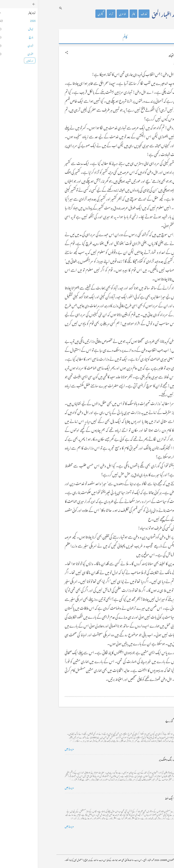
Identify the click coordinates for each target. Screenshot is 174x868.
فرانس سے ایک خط (137, 798)
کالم (96, 14)
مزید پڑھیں (31, 749)
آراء (73, 14)
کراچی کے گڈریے (137, 720)
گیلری (63, 14)
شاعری (85, 14)
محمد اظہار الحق (128, 14)
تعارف (106, 14)
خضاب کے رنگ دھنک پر (134, 759)
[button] (29, 52)
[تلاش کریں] (23, 8)
